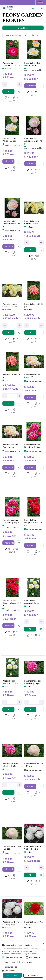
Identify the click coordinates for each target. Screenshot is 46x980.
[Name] (23, 903)
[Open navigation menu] (4, 8)
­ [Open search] (42, 8)
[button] (23, 971)
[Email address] (23, 909)
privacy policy (19, 897)
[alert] (23, 961)
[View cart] (33, 8)
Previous (7, 862)
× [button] (43, 944)
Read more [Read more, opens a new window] (32, 954)
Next (41, 862)
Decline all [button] (33, 975)
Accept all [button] (12, 975)
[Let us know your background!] (23, 916)
